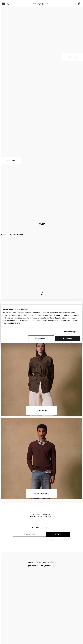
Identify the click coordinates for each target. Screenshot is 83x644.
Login (75, 4)
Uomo (48, 528)
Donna (37, 528)
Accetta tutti (68, 338)
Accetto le (62, 540)
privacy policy (65, 540)
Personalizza (41, 338)
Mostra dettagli (70, 332)
